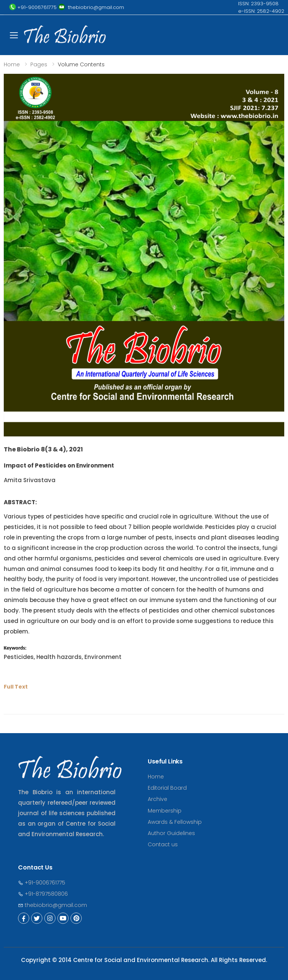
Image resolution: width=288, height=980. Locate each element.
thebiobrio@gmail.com (52, 905)
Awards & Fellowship (175, 822)
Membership (165, 811)
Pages (39, 64)
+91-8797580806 (43, 894)
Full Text (16, 687)
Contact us (163, 844)
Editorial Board (167, 788)
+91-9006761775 (42, 883)
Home (12, 64)
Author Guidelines (171, 833)
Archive (157, 799)
